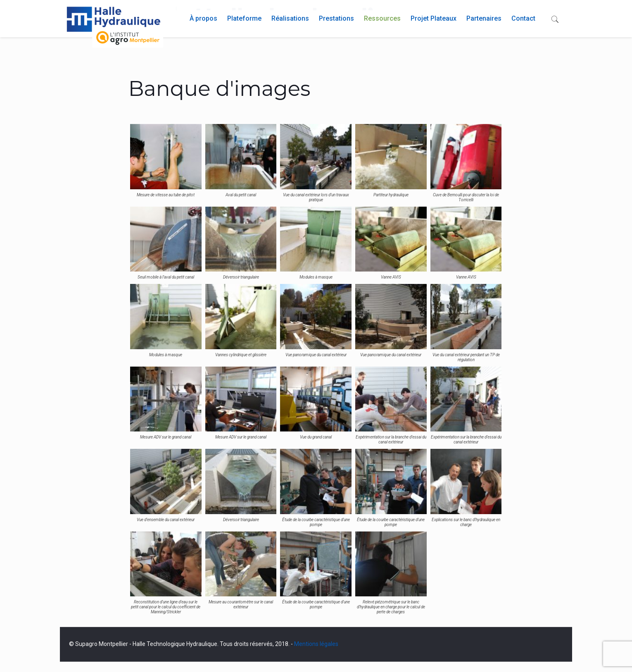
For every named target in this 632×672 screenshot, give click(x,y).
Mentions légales (316, 644)
